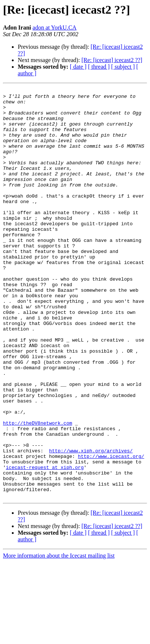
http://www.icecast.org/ (111, 530)
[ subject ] (123, 67)
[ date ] (78, 67)
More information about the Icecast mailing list (59, 638)
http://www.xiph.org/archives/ (91, 524)
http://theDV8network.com (37, 490)
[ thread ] (99, 67)
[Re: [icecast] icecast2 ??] (112, 60)
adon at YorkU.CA (54, 28)
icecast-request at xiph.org (45, 544)
